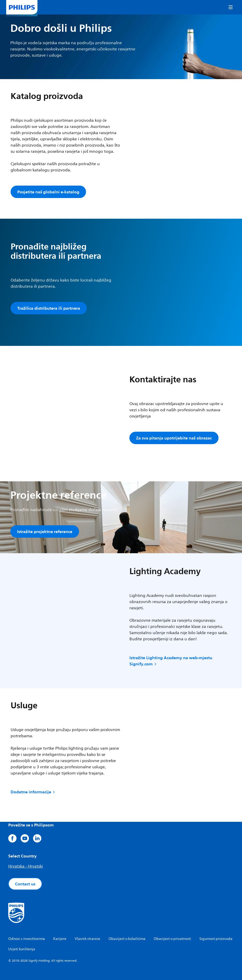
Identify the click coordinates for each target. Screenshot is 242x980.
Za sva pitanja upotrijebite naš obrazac (174, 438)
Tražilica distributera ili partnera (49, 308)
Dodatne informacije (33, 792)
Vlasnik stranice (87, 939)
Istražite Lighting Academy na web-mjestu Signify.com (171, 661)
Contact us (25, 884)
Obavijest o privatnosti (172, 939)
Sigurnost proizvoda (216, 939)
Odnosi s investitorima (27, 939)
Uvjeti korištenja (22, 949)
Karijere (60, 939)
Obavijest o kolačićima (127, 939)
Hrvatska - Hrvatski (26, 866)
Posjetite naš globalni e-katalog (48, 192)
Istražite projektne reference (45, 531)
